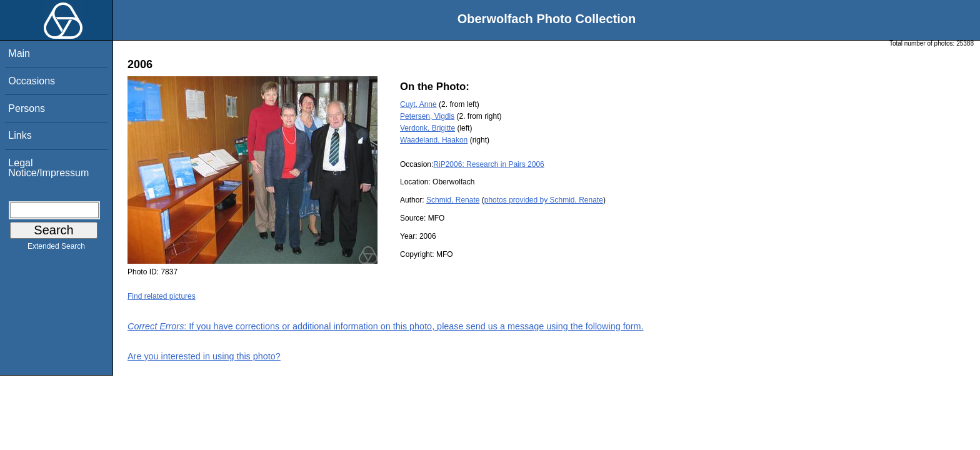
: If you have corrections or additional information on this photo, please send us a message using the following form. (386, 326)
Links (20, 135)
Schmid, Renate (453, 200)
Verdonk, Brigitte (427, 128)
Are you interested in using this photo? (204, 356)
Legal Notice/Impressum (48, 168)
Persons (27, 108)
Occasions (32, 81)
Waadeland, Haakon (434, 140)
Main (19, 53)
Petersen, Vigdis (427, 116)
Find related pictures (162, 296)
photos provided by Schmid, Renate (544, 200)
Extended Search (56, 249)
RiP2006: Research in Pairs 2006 (488, 164)
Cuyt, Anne (418, 104)
